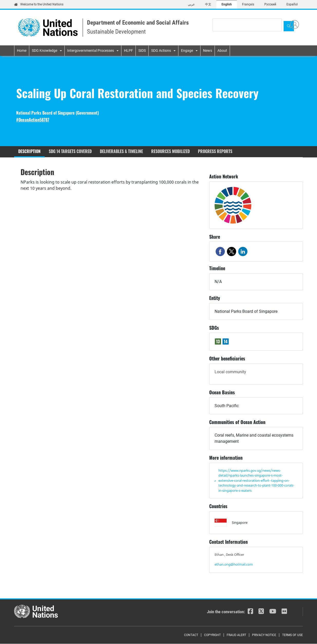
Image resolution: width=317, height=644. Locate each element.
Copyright (212, 635)
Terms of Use (292, 635)
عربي (191, 4)
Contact (191, 635)
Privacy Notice (264, 635)
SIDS (142, 51)
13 (218, 341)
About (222, 51)
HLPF (128, 51)
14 (226, 341)
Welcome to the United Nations (39, 4)
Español (292, 4)
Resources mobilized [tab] (170, 151)
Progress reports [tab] (215, 151)
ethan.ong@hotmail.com (234, 564)
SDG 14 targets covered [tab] (70, 151)
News (208, 51)
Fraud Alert (236, 635)
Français (248, 4)
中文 (208, 4)
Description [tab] (29, 151)
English (227, 4)
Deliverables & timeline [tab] (121, 151)
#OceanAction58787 (33, 120)
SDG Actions (161, 51)
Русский (270, 4)
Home (22, 51)
